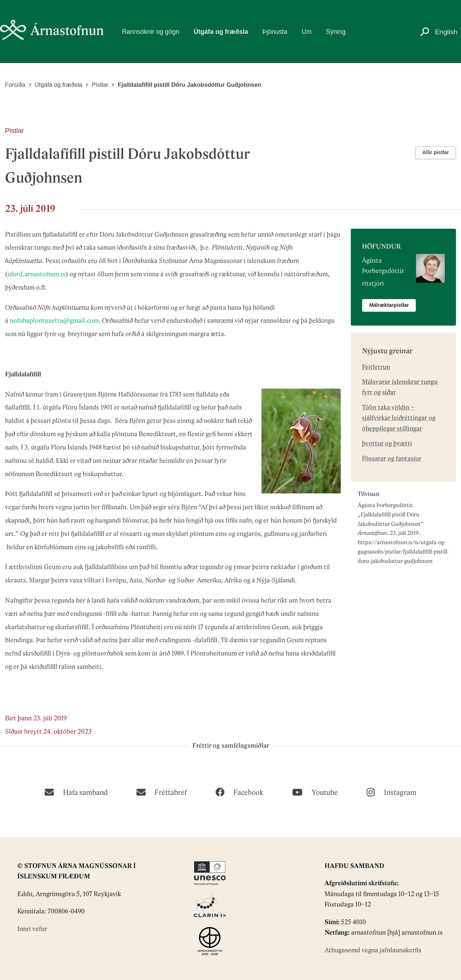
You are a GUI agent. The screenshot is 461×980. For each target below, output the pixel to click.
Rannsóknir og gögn (150, 32)
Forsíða (15, 85)
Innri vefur (32, 929)
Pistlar (100, 85)
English (446, 32)
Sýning (336, 32)
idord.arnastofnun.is (37, 275)
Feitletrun (376, 368)
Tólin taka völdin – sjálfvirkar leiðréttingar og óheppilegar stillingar (399, 419)
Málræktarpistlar (389, 305)
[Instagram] (391, 792)
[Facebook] (239, 792)
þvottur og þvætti (387, 444)
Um (307, 32)
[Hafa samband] (76, 792)
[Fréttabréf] (162, 792)
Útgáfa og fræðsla (221, 32)
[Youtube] (315, 792)
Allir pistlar (436, 152)
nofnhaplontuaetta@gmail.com (54, 321)
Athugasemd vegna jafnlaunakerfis (373, 951)
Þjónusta (275, 32)
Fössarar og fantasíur (392, 459)
